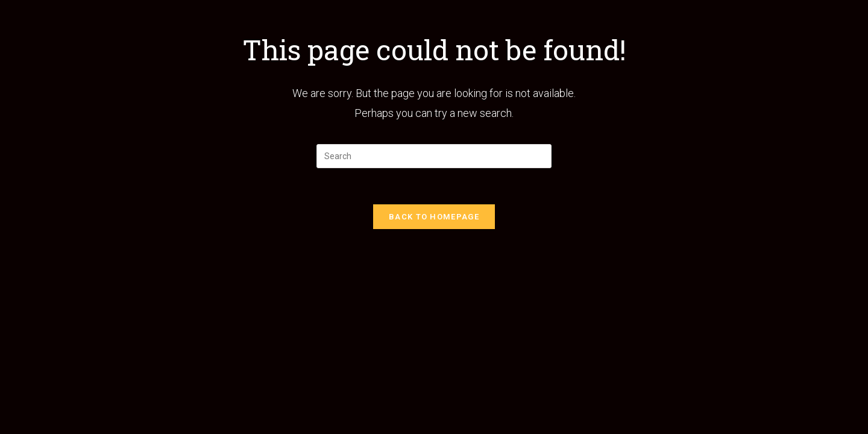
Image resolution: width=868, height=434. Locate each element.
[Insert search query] (434, 156)
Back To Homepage (434, 217)
